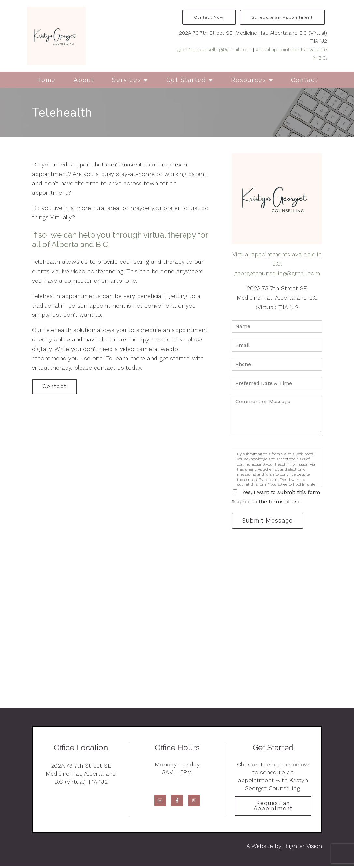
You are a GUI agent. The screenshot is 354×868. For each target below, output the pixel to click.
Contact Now (209, 17)
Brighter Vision (303, 848)
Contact (304, 80)
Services (127, 80)
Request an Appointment (273, 807)
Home (46, 80)
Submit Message (269, 521)
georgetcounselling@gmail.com (214, 49)
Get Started (186, 80)
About (84, 80)
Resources (249, 80)
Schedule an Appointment (282, 17)
